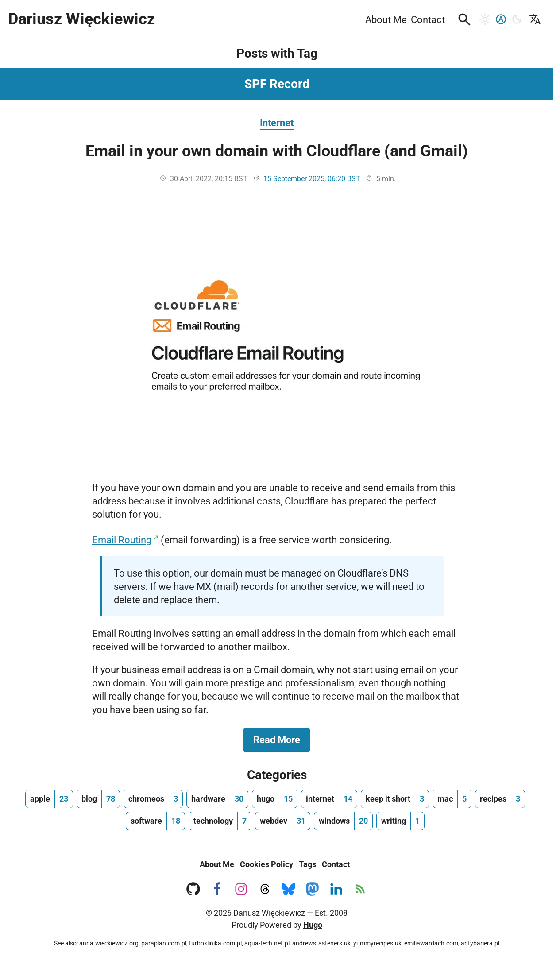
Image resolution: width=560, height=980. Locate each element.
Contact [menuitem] (428, 19)
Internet (277, 123)
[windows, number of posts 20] (343, 821)
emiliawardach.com (431, 943)
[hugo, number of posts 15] (275, 799)
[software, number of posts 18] (155, 821)
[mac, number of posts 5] (452, 799)
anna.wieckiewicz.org (109, 943)
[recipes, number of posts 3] (500, 799)
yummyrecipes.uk (377, 943)
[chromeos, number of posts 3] (153, 799)
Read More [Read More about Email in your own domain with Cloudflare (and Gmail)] (282, 739)
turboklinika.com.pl (215, 943)
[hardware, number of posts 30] (217, 799)
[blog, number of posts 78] (98, 799)
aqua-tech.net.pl (267, 943)
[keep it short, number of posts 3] (395, 799)
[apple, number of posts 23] (49, 799)
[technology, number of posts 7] (220, 821)
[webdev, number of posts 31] (283, 821)
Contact (336, 864)
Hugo (313, 925)
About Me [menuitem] (386, 19)
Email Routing (122, 540)
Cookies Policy (266, 864)
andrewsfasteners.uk (321, 943)
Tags (307, 864)
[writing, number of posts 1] (400, 821)
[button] (464, 19)
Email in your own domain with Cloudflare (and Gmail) (277, 151)
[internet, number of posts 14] (329, 799)
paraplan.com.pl (164, 943)
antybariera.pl (480, 943)
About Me (217, 864)
